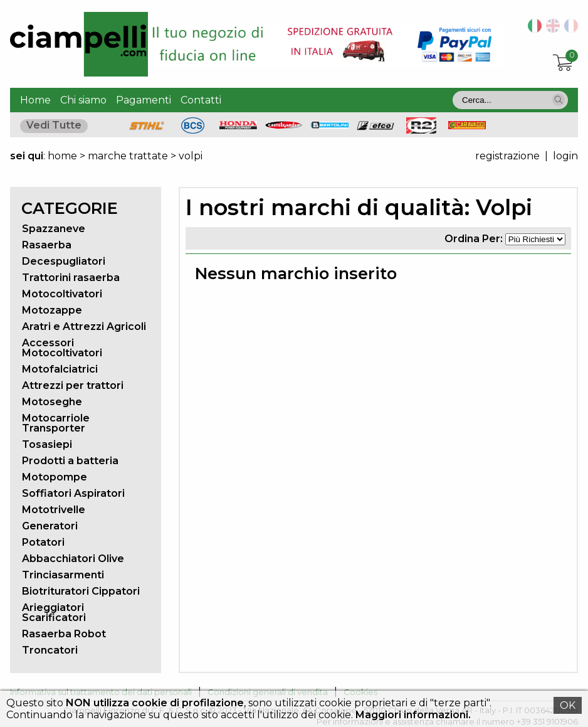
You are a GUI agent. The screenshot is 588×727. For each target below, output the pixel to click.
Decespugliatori (64, 261)
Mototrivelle (54, 510)
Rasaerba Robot (64, 634)
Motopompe (55, 477)
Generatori (50, 526)
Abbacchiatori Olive (73, 559)
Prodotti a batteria (70, 461)
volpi (191, 156)
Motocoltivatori (62, 294)
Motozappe (52, 310)
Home (35, 100)
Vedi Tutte (54, 125)
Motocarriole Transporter (56, 423)
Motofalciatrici (60, 369)
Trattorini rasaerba (71, 278)
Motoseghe (52, 402)
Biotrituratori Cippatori (81, 591)
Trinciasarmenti (63, 575)
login (565, 156)
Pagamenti (144, 100)
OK (568, 705)
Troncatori (50, 650)
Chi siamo (83, 100)
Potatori (43, 542)
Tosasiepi (47, 444)
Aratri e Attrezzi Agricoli (84, 326)
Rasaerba (47, 245)
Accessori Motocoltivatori (62, 348)
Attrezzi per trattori (73, 385)
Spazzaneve (54, 229)
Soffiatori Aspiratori (73, 493)
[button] (559, 100)
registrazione (507, 156)
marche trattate (128, 156)
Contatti (201, 100)
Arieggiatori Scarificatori (54, 613)
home (62, 156)
